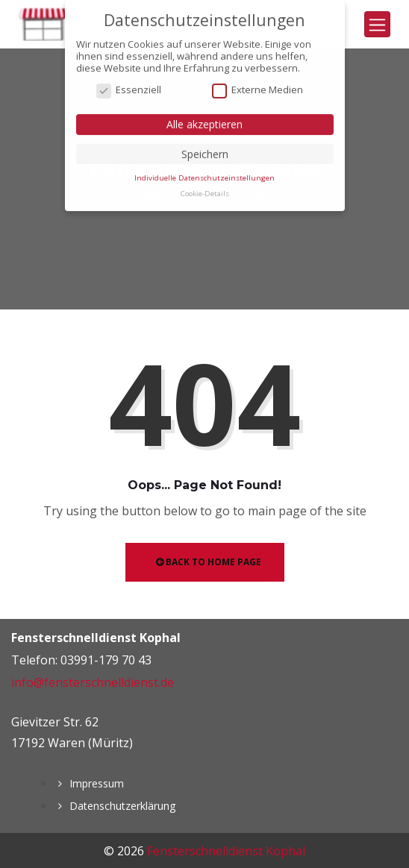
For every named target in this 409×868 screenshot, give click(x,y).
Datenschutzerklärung (122, 806)
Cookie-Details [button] (205, 188)
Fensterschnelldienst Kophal (226, 851)
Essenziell (129, 84)
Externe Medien (257, 84)
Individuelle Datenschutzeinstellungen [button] (204, 171)
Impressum (97, 783)
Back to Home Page (209, 562)
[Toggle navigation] (377, 24)
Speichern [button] (205, 147)
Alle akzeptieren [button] (204, 118)
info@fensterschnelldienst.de (93, 682)
